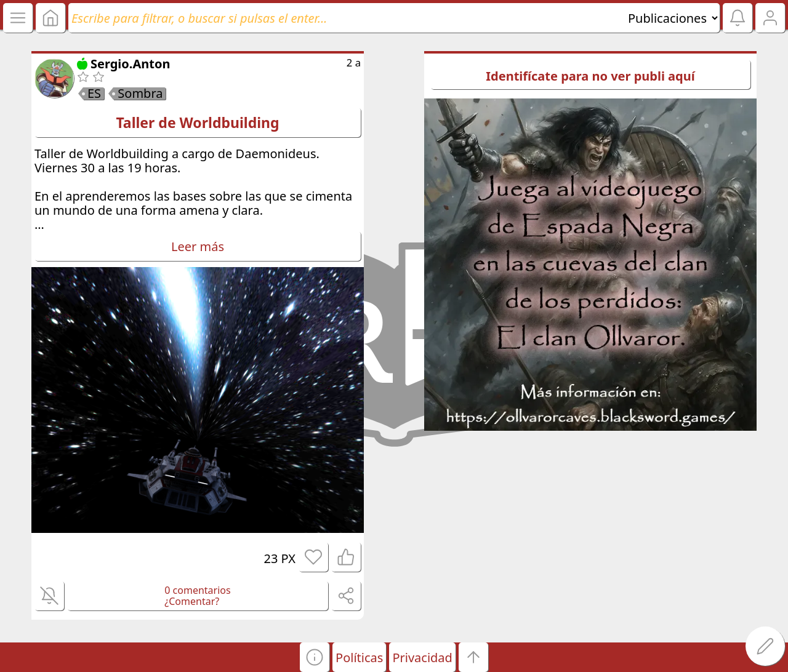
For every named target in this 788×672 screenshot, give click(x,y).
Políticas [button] (359, 658)
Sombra (140, 94)
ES (94, 94)
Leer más (198, 246)
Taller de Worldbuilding (197, 122)
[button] (315, 657)
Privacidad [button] (422, 658)
